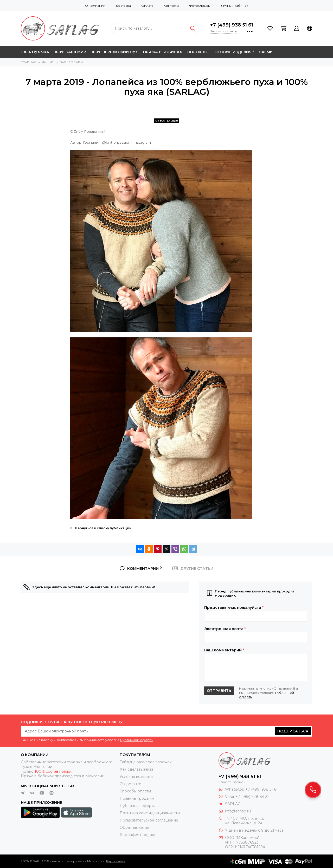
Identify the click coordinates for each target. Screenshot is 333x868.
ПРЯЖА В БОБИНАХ (163, 52)
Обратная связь (134, 827)
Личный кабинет (234, 6)
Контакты (171, 6)
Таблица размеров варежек (146, 762)
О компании (95, 6)
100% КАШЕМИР (70, 52)
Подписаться (293, 731)
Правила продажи (137, 798)
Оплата (147, 6)
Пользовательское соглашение (149, 820)
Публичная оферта (137, 806)
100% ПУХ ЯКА (35, 52)
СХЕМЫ (266, 52)
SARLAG (233, 804)
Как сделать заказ (136, 769)
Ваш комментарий (224, 650)
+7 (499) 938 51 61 (232, 25)
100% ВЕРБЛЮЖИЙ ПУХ (115, 52)
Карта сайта (116, 861)
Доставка (123, 6)
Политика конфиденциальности (150, 813)
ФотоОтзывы (200, 6)
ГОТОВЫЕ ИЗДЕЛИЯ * (233, 52)
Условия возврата (136, 777)
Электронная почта (225, 629)
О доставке (130, 784)
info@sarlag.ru (238, 811)
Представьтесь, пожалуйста (234, 607)
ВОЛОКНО (197, 52)
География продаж (137, 835)
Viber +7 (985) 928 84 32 (247, 797)
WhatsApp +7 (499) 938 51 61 (251, 789)
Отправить (219, 691)
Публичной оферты (137, 740)
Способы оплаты (135, 791)
